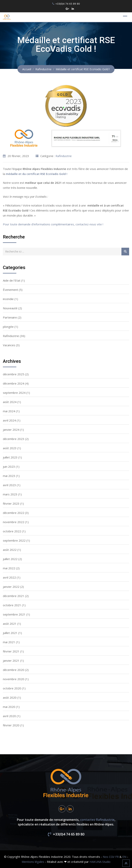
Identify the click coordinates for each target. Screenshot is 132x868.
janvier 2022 (11, 587)
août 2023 (10, 448)
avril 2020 (9, 716)
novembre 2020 (14, 679)
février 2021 (11, 651)
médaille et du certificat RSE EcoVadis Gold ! (37, 174)
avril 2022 (9, 577)
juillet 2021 (10, 633)
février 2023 (11, 503)
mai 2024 (9, 411)
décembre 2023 (14, 439)
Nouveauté (10, 308)
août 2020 (10, 697)
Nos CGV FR (111, 857)
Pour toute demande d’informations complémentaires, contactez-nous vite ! (53, 224)
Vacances (9, 345)
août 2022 (10, 550)
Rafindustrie (64, 156)
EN (124, 857)
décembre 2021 (14, 596)
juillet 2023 (10, 457)
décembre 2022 (14, 513)
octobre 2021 (12, 605)
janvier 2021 (11, 661)
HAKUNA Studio (100, 862)
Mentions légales (33, 862)
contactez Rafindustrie (97, 820)
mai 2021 (9, 642)
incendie (8, 299)
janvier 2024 (11, 430)
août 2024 (10, 402)
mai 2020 (9, 707)
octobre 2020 (12, 688)
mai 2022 (9, 568)
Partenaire (10, 317)
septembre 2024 (14, 393)
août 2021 (10, 624)
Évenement (10, 290)
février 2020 (11, 725)
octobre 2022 (12, 531)
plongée (8, 327)
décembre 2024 (14, 383)
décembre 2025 (14, 374)
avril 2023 (9, 485)
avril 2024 (9, 420)
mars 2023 (10, 494)
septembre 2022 (14, 540)
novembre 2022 (14, 522)
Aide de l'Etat (12, 280)
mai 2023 (9, 476)
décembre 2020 (14, 670)
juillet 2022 (10, 559)
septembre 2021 (14, 614)
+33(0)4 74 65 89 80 (68, 4)
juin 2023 (9, 467)
